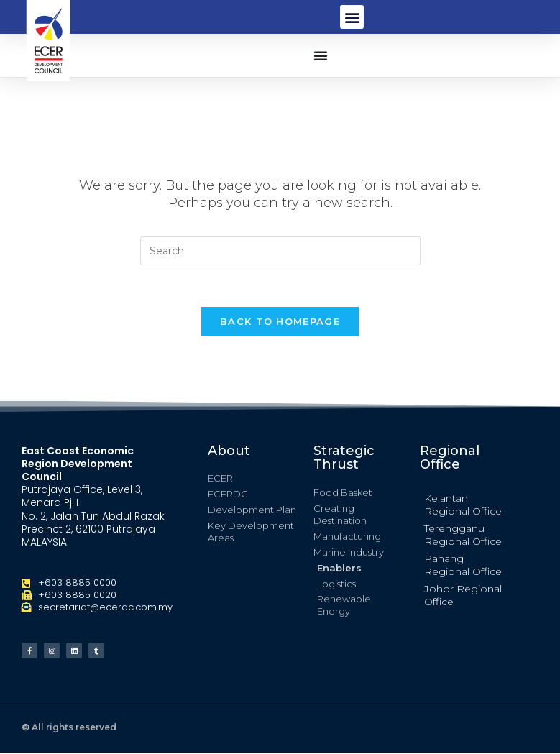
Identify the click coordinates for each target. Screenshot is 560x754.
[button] (352, 17)
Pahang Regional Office (463, 567)
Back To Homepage (280, 323)
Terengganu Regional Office (463, 537)
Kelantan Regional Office (463, 507)
